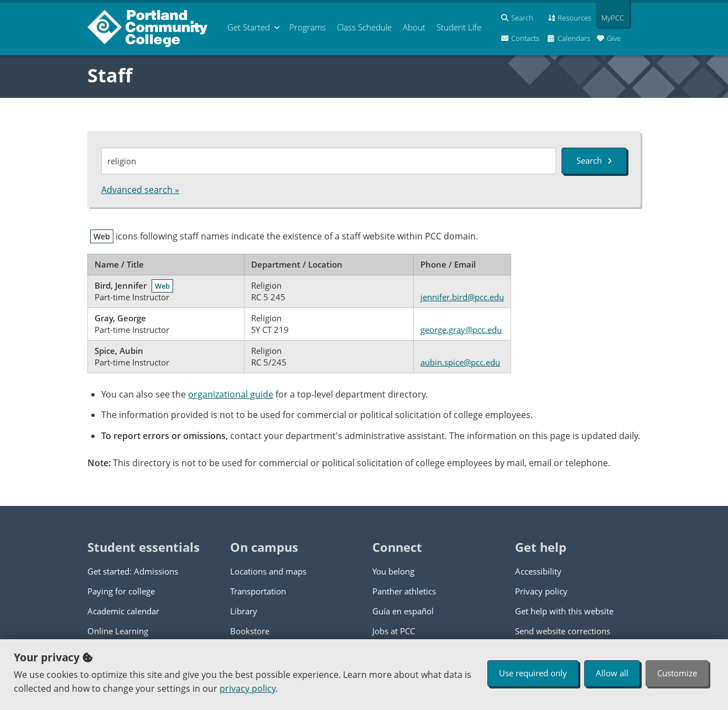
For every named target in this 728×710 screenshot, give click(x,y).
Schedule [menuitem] (364, 27)
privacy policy (248, 688)
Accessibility (538, 571)
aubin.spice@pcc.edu (460, 362)
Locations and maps (268, 571)
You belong (393, 571)
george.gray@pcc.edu (461, 330)
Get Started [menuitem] (249, 27)
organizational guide (231, 394)
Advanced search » (140, 190)
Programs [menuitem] (308, 27)
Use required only (533, 673)
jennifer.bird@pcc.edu (462, 297)
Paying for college (121, 591)
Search (594, 160)
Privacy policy (541, 591)
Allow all (612, 673)
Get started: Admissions (133, 571)
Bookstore (250, 631)
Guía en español (403, 611)
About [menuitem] (414, 27)
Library (244, 611)
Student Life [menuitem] (459, 27)
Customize (677, 673)
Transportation (258, 591)
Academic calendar (123, 611)
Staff (110, 75)
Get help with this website (564, 611)
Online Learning (118, 631)
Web (162, 286)
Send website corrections (563, 631)
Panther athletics (404, 591)
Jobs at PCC (394, 631)
